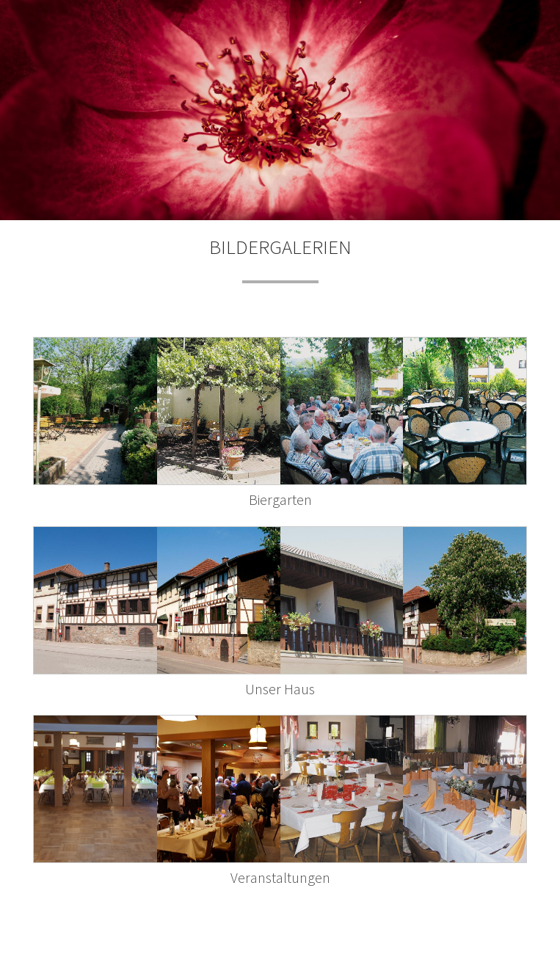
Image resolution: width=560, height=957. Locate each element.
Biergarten (280, 499)
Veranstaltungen (280, 877)
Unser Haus (280, 689)
